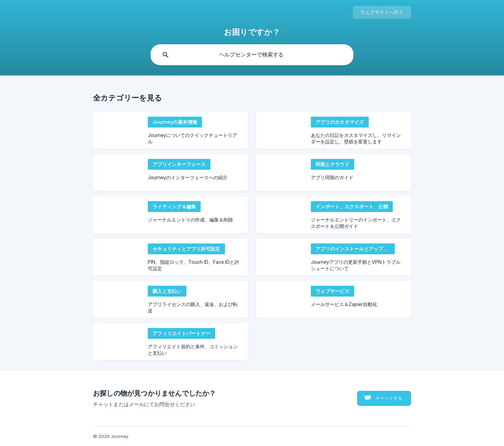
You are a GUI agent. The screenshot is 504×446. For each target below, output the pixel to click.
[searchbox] (252, 55)
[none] (382, 13)
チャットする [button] (389, 398)
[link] (170, 130)
